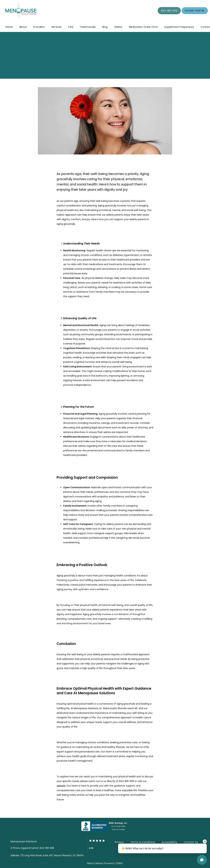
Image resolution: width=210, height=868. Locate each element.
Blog (105, 27)
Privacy (119, 842)
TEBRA (119, 863)
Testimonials (88, 27)
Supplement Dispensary (179, 27)
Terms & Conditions (143, 842)
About (23, 27)
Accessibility (169, 842)
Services (57, 27)
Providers (39, 27)
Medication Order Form (143, 27)
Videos (118, 27)
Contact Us (191, 842)
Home (9, 27)
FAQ (71, 27)
